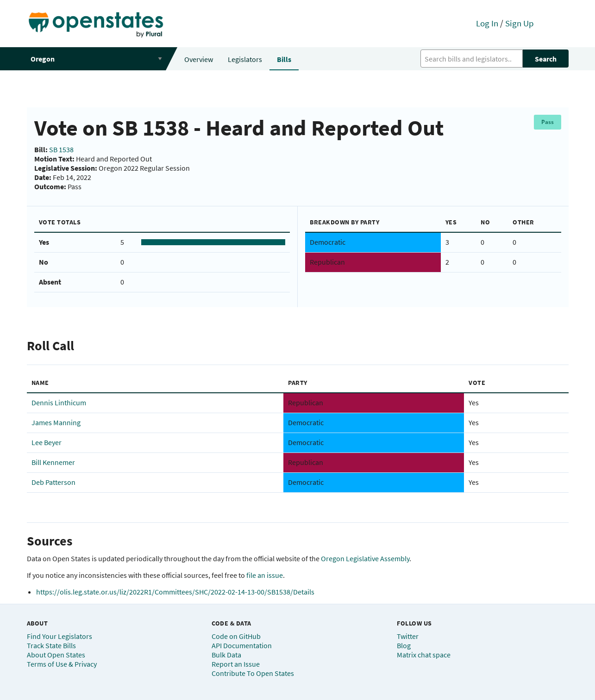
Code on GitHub (236, 636)
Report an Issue (236, 664)
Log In (487, 23)
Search (546, 59)
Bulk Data (226, 655)
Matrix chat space (424, 655)
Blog (404, 645)
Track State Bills (51, 645)
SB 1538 (61, 149)
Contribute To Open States (253, 673)
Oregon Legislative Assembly (365, 558)
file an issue (265, 575)
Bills (284, 59)
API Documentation (242, 645)
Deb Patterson (53, 482)
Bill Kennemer (53, 462)
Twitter (408, 636)
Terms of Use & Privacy (62, 664)
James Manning (56, 422)
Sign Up (520, 23)
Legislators (245, 59)
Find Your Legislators (59, 636)
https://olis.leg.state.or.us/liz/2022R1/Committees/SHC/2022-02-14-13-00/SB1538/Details (175, 592)
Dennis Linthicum (59, 403)
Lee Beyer (47, 442)
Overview (199, 59)
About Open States (56, 655)
